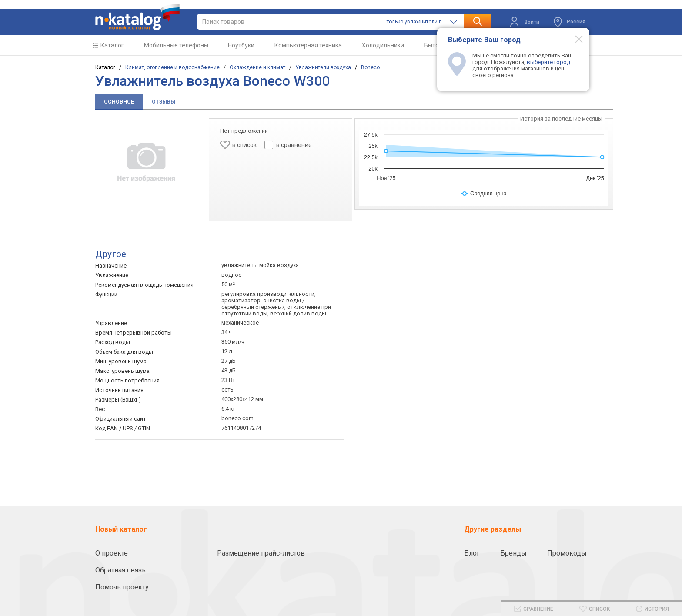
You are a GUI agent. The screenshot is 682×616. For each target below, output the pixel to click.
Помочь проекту (122, 587)
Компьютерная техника (308, 45)
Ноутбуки (241, 45)
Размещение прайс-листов (261, 553)
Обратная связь (120, 570)
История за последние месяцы (561, 119)
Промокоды (567, 553)
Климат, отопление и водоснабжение (172, 67)
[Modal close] (574, 39)
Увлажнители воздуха (323, 67)
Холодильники (383, 45)
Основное (119, 102)
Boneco (370, 67)
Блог (472, 553)
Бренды (513, 553)
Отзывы (164, 102)
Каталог (112, 45)
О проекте (112, 553)
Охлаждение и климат (257, 67)
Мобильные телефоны (176, 45)
